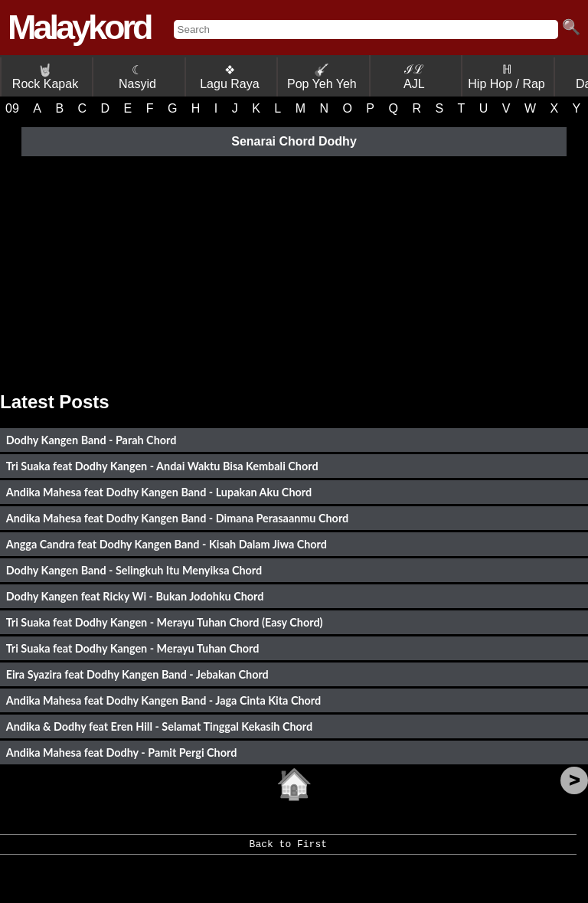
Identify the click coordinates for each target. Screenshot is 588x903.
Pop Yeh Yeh (322, 77)
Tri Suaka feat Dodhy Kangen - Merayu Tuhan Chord (133, 648)
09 (12, 108)
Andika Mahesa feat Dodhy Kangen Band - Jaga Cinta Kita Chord (164, 700)
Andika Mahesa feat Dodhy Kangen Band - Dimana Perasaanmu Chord (178, 518)
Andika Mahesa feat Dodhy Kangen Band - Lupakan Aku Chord (159, 492)
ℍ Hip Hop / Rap (506, 77)
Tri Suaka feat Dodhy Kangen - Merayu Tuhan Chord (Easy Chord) (165, 622)
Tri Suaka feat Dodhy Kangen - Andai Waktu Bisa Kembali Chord (162, 466)
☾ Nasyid (137, 77)
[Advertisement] (294, 269)
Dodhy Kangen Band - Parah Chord (91, 440)
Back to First (288, 849)
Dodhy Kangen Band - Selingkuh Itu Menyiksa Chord (134, 570)
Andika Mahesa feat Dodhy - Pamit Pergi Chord (122, 752)
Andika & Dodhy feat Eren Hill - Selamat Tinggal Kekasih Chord (160, 726)
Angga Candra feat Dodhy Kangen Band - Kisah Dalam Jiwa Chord (167, 544)
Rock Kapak (45, 77)
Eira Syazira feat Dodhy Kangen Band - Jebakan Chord (137, 674)
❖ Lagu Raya (229, 77)
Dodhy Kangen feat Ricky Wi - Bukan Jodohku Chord (135, 596)
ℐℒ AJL (414, 77)
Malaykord (79, 27)
